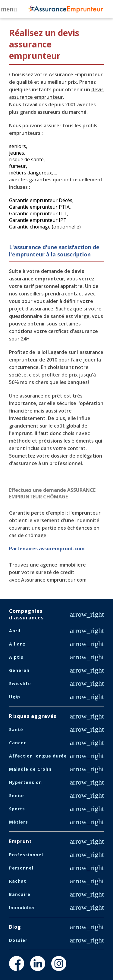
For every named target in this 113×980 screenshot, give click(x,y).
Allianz (17, 644)
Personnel (21, 868)
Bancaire (20, 894)
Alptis (16, 657)
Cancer (17, 743)
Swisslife (20, 684)
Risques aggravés (33, 716)
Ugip (15, 697)
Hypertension (25, 782)
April (15, 631)
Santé (16, 729)
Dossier (18, 940)
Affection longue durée (38, 756)
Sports (17, 809)
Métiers (19, 822)
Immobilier (22, 907)
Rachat (18, 881)
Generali (19, 670)
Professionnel (26, 855)
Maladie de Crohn (30, 769)
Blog (15, 927)
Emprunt (20, 841)
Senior (17, 795)
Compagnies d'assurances (26, 614)
